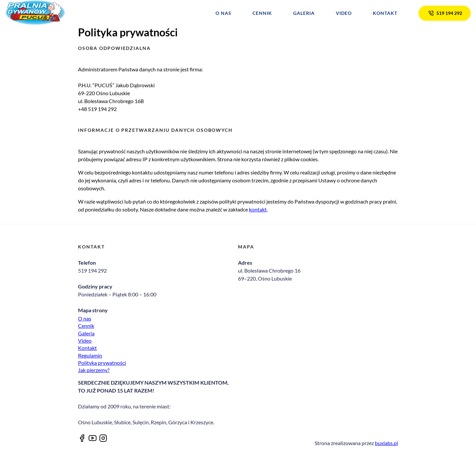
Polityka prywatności (102, 363)
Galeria (304, 13)
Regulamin (90, 355)
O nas (223, 13)
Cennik (262, 13)
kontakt (258, 209)
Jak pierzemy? (94, 370)
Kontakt (385, 13)
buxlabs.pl (386, 443)
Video (344, 13)
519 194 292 (445, 13)
